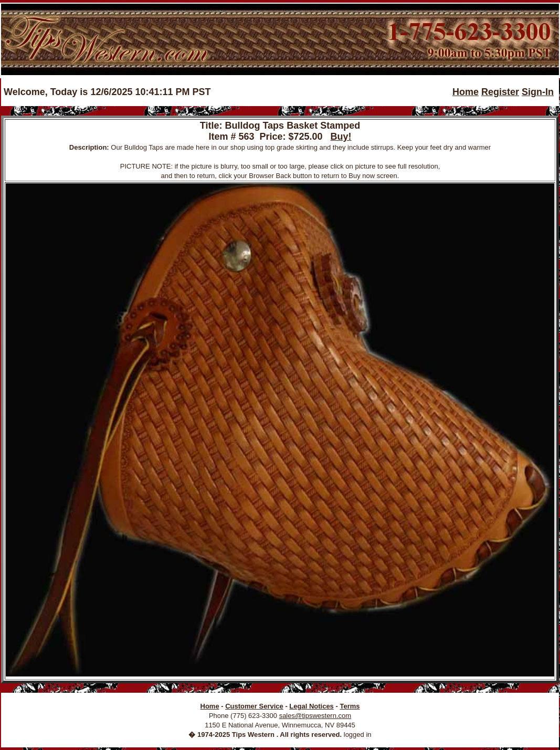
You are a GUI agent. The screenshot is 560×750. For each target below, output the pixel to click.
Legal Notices (311, 706)
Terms (350, 706)
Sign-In (538, 92)
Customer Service (254, 706)
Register (500, 92)
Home (466, 92)
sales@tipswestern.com (315, 716)
